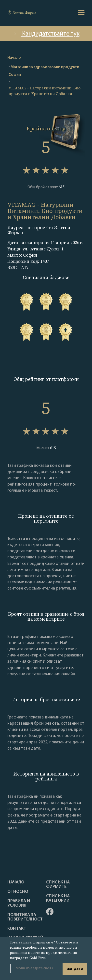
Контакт (17, 929)
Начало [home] (14, 58)
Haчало (16, 882)
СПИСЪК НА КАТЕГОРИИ (58, 898)
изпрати (75, 969)
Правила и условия (19, 903)
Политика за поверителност (25, 917)
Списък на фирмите (58, 885)
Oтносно (18, 892)
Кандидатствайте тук (46, 34)
